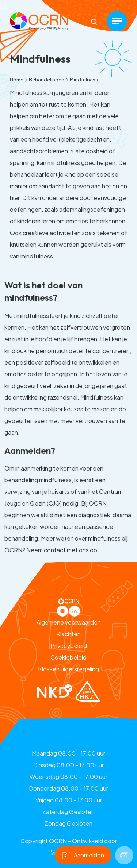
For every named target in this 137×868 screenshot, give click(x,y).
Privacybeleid (69, 646)
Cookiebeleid (68, 657)
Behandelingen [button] (47, 80)
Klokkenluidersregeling (68, 669)
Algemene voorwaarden (69, 622)
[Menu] (117, 21)
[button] (39, 20)
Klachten (68, 634)
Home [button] (17, 80)
